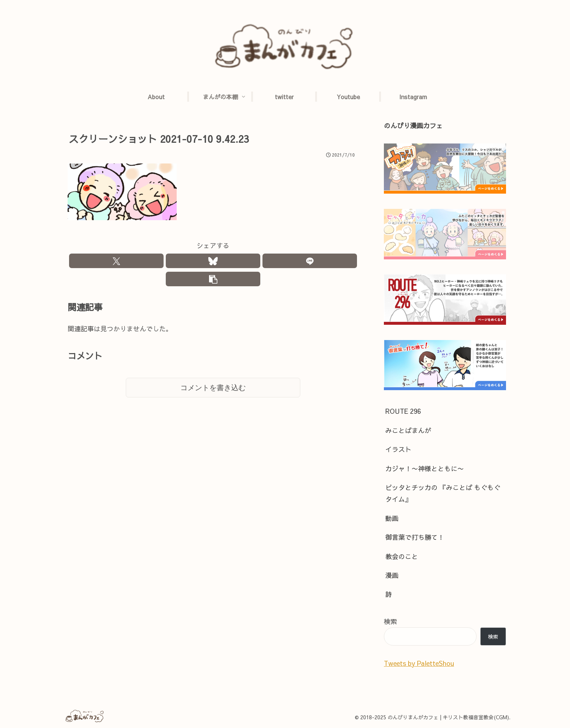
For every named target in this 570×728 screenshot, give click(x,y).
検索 (390, 621)
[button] (213, 282)
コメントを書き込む (213, 392)
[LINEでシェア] (310, 262)
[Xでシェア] (116, 262)
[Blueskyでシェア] (213, 262)
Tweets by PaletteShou (419, 663)
